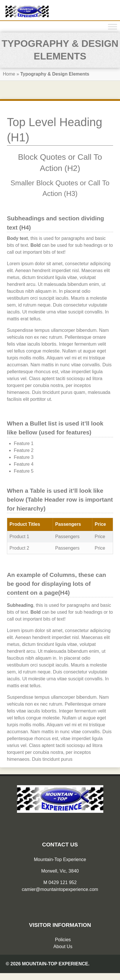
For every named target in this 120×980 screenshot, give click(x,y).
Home (9, 74)
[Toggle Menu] (113, 27)
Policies (63, 940)
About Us (63, 947)
